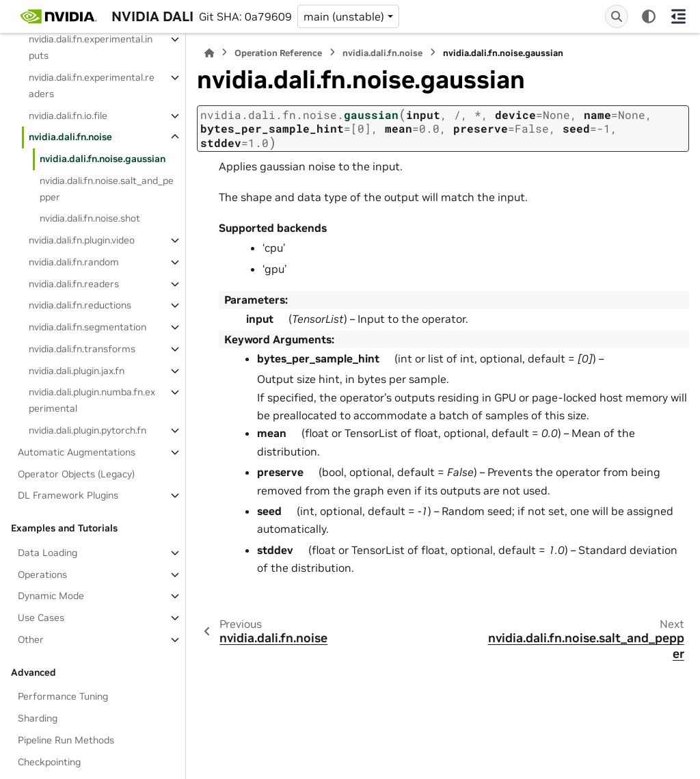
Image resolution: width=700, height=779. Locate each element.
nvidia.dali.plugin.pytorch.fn (87, 430)
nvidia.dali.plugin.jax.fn (77, 371)
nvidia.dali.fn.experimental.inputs (91, 47)
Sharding (38, 718)
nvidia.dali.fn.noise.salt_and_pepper (107, 189)
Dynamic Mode (51, 596)
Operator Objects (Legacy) (76, 474)
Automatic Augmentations (77, 452)
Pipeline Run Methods (66, 740)
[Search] (617, 16)
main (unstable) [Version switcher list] (344, 16)
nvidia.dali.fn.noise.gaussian (103, 159)
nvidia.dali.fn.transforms (82, 349)
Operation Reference (278, 53)
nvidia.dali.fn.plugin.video (82, 240)
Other (31, 639)
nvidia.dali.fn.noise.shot (90, 218)
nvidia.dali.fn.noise (70, 137)
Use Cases (41, 618)
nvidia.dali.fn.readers (74, 284)
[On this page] (678, 16)
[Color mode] (649, 16)
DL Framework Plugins (68, 495)
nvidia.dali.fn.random (74, 262)
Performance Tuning (63, 696)
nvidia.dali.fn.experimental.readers (92, 85)
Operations (42, 575)
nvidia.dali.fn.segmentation (87, 327)
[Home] (209, 53)
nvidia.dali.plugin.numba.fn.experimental (92, 400)
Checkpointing (49, 762)
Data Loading (48, 553)
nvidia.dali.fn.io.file (68, 116)
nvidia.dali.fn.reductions (80, 305)
